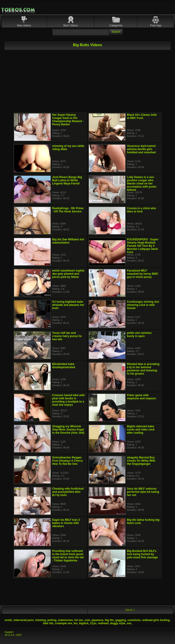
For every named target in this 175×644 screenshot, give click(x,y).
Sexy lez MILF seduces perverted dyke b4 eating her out (143, 492)
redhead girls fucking (156, 620)
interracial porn (24, 620)
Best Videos (71, 25)
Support (9, 632)
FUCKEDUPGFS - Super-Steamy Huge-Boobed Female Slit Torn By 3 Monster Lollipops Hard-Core (143, 246)
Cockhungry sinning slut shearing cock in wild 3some (143, 305)
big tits (109, 620)
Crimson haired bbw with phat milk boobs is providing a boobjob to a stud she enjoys (68, 400)
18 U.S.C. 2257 (13, 635)
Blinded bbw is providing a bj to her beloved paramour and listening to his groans (143, 369)
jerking (52, 620)
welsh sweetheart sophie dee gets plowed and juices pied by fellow (68, 274)
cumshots (134, 620)
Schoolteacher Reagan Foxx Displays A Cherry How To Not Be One (67, 461)
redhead (103, 623)
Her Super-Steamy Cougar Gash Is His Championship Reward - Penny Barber (68, 120)
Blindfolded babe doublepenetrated (64, 366)
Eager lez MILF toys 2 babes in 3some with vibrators (66, 523)
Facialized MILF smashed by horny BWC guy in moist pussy (143, 274)
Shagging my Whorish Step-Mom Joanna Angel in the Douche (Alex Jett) (68, 430)
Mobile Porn (18, 10)
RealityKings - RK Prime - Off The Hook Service (68, 210)
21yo (93, 623)
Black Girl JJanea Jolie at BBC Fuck (142, 116)
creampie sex (64, 623)
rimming (40, 620)
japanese (97, 620)
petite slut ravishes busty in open (139, 335)
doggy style (118, 623)
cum (87, 620)
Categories (116, 25)
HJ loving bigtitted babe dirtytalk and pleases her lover (68, 305)
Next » (130, 610)
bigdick (84, 623)
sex (129, 623)
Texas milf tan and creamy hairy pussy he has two (67, 336)
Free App (156, 25)
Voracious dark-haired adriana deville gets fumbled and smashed (141, 149)
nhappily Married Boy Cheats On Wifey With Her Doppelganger (141, 461)
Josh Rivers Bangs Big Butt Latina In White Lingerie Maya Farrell (67, 180)
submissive (65, 620)
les (76, 623)
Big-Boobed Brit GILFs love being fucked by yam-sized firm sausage (142, 554)
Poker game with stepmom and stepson (141, 397)
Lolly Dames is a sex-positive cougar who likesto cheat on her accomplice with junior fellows (142, 184)
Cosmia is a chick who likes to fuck (142, 210)
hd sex (79, 620)
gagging (121, 620)
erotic (9, 620)
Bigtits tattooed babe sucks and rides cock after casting (141, 430)
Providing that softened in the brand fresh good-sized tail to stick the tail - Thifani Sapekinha (68, 556)
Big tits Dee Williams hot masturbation (68, 241)
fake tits (48, 623)
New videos (24, 25)
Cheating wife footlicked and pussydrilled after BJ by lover (68, 492)
